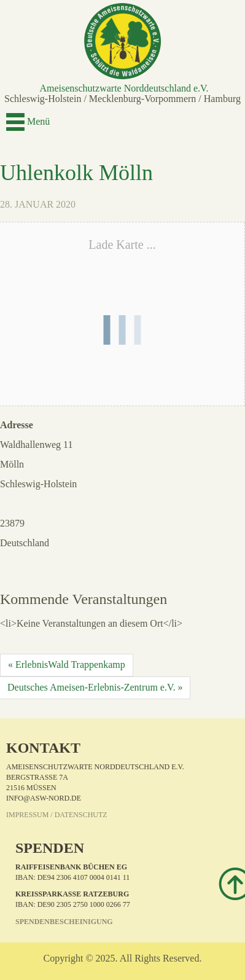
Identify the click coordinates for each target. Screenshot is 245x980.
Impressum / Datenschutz (57, 815)
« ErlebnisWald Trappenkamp (67, 664)
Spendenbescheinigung (64, 922)
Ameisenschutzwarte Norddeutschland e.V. (124, 88)
